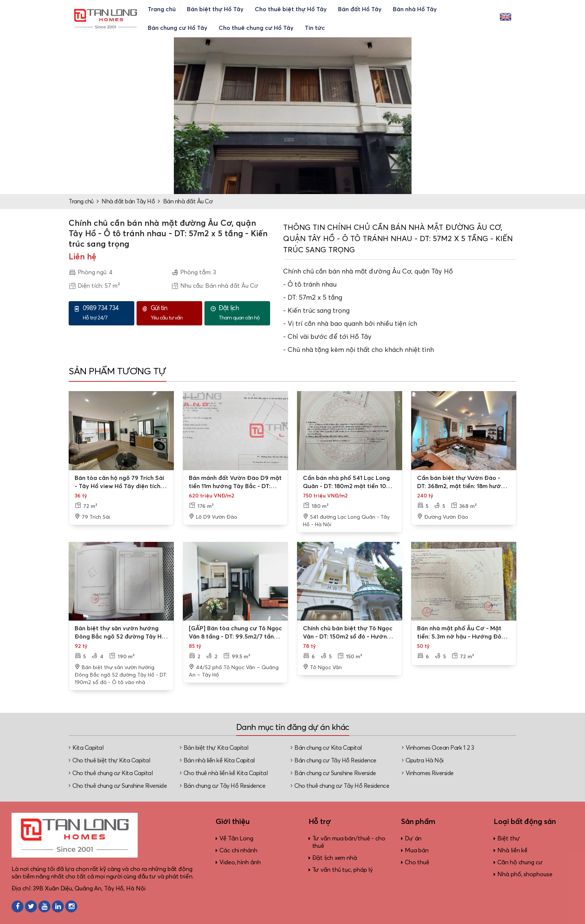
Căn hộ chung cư (520, 862)
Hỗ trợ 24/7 (107, 313)
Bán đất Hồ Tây (360, 9)
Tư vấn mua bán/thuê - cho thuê (349, 842)
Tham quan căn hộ (243, 313)
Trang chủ (162, 9)
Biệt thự (509, 839)
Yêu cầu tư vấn (175, 313)
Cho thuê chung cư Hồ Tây (256, 28)
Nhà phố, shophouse (525, 874)
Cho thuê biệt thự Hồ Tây (291, 9)
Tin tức (315, 28)
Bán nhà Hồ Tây (415, 9)
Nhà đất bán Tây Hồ (128, 202)
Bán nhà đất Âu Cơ (188, 202)
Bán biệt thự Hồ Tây (215, 9)
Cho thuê (417, 862)
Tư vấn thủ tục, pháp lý (343, 870)
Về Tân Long (236, 839)
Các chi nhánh (238, 850)
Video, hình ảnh (240, 862)
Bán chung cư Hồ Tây (178, 28)
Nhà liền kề (512, 850)
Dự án (413, 839)
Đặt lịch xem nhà (335, 858)
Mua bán (417, 850)
